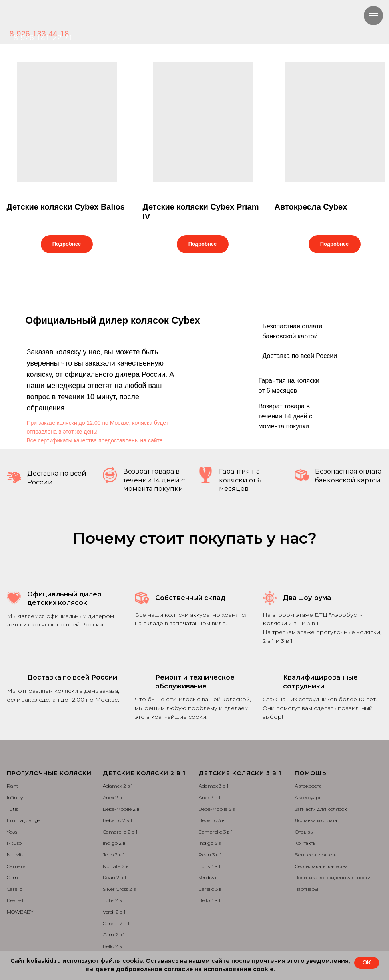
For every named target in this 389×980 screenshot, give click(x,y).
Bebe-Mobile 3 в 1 (218, 809)
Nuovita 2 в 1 (117, 866)
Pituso (14, 843)
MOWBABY (20, 912)
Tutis (12, 809)
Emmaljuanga (24, 820)
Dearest (15, 900)
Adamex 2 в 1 (118, 786)
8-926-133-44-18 (39, 34)
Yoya (12, 832)
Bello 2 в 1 (114, 946)
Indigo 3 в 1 (211, 843)
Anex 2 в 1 (114, 797)
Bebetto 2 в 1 (117, 820)
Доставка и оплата (316, 820)
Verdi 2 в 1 (114, 912)
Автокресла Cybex (311, 207)
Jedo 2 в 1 (114, 855)
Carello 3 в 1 (212, 889)
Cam (12, 877)
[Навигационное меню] (373, 16)
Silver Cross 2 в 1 (121, 889)
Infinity (15, 797)
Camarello (19, 866)
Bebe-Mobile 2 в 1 (123, 809)
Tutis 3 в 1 (209, 866)
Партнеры (306, 889)
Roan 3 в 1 (210, 855)
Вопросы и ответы (316, 855)
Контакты (306, 843)
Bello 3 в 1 (209, 900)
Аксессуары (309, 797)
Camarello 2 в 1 (120, 832)
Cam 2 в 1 (114, 935)
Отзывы (304, 832)
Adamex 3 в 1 (213, 786)
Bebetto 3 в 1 (213, 820)
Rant (13, 786)
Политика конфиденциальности (333, 877)
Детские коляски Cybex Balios (66, 207)
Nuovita (16, 855)
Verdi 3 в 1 (210, 877)
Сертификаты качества (321, 866)
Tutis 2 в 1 (114, 900)
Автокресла (308, 786)
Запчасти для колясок (321, 809)
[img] (94, 20)
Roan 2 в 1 (114, 877)
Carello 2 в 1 (116, 923)
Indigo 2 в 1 (116, 843)
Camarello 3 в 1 (216, 832)
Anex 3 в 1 (209, 797)
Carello (15, 889)
